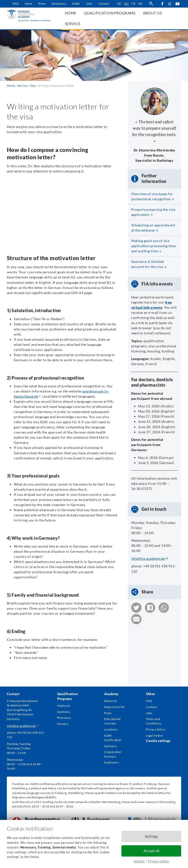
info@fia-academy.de (150, 558)
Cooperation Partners (113, 754)
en (126, 4)
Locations (111, 729)
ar (140, 4)
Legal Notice (154, 736)
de (119, 4)
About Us (110, 701)
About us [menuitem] (152, 13)
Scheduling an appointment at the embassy (153, 228)
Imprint (139, 861)
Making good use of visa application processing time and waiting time (153, 246)
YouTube (177, 4)
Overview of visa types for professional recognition (152, 196)
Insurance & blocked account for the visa (148, 264)
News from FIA (114, 707)
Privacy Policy (156, 729)
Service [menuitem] (73, 24)
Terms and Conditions (153, 721)
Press (42, 4)
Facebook (162, 4)
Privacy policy (159, 861)
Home (11, 86)
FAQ (16, 4)
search (151, 4)
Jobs (89, 4)
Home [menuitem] (71, 13)
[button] (136, 608)
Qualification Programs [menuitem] (110, 13)
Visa (33, 86)
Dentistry (64, 712)
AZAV (76, 4)
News (29, 4)
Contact (104, 4)
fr (133, 4)
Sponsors (110, 746)
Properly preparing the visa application (153, 212)
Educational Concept (112, 721)
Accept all (151, 851)
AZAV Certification (113, 738)
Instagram (170, 4)
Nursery (63, 724)
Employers (59, 4)
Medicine (63, 706)
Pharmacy (64, 718)
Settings (151, 836)
